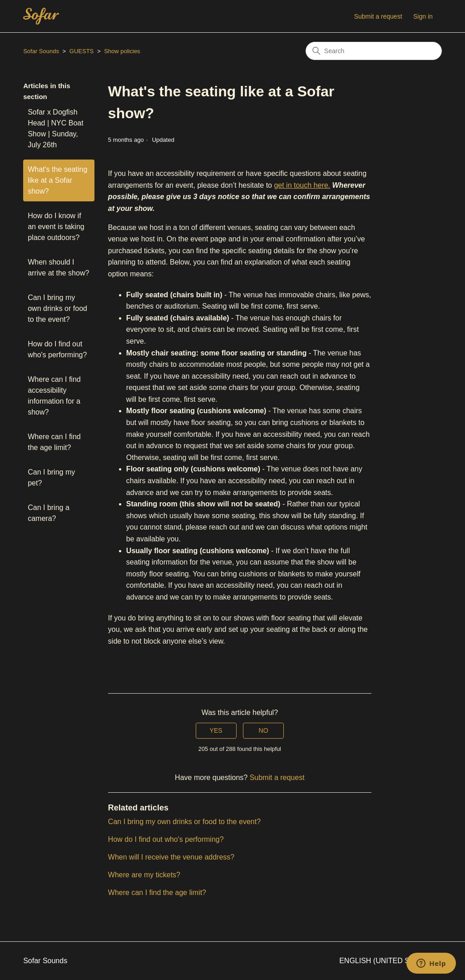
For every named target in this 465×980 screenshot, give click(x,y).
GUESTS (82, 51)
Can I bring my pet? (51, 477)
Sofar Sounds (41, 51)
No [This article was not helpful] (264, 730)
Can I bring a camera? (49, 513)
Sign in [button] (423, 16)
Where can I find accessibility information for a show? (54, 396)
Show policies (122, 51)
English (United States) (391, 961)
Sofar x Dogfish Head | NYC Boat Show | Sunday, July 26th (55, 128)
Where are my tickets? (144, 875)
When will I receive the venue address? (171, 857)
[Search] (374, 51)
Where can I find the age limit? (54, 442)
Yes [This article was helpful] (216, 730)
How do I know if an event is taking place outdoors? (56, 227)
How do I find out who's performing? (57, 349)
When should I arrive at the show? (58, 267)
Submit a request (378, 16)
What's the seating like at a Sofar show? (57, 180)
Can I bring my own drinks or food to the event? (57, 308)
